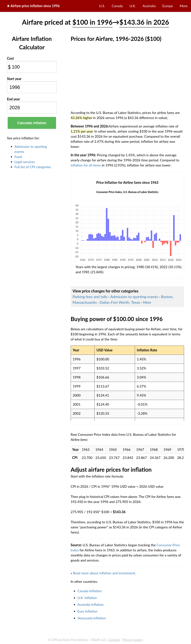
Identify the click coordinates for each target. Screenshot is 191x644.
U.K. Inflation (87, 598)
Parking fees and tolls (90, 297)
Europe (168, 6)
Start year (14, 79)
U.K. (133, 6)
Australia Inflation (91, 604)
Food (18, 157)
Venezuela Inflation (92, 618)
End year (13, 99)
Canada (117, 6)
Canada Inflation (90, 591)
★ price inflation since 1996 (33, 6)
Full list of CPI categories (33, 167)
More (184, 6)
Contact (114, 640)
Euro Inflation (88, 611)
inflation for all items (86, 165)
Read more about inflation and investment (104, 573)
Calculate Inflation (32, 123)
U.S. (102, 6)
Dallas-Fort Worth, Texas (120, 302)
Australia (149, 6)
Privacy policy (133, 640)
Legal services (25, 162)
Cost (10, 58)
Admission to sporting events (134, 297)
